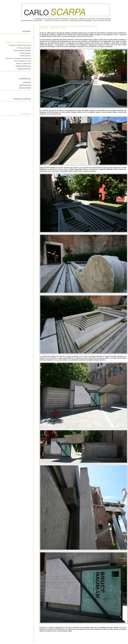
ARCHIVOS (27, 83)
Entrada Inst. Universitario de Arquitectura (18, 58)
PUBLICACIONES (25, 88)
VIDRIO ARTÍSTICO (24, 69)
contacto (25, 114)
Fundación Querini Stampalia (22, 51)
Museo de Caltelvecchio (24, 64)
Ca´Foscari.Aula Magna (24, 48)
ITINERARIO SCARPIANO (22, 99)
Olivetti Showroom (25, 56)
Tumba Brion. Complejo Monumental (20, 45)
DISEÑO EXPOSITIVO (23, 66)
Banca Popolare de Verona (23, 61)
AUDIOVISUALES (25, 85)
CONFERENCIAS (25, 79)
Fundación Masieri (25, 53)
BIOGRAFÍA (27, 31)
